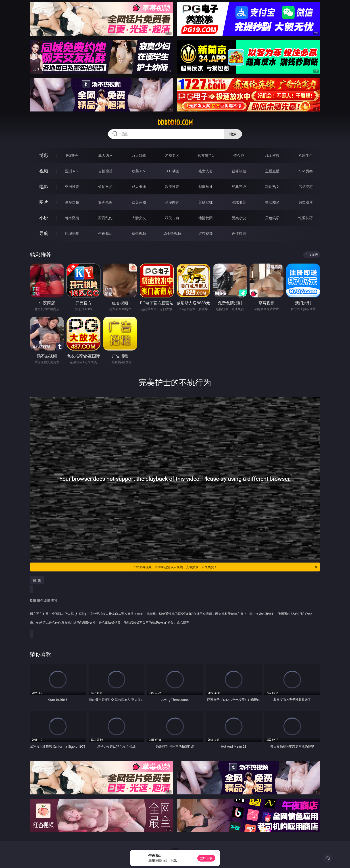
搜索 (233, 134)
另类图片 (306, 202)
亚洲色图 (105, 202)
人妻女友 (139, 218)
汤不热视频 (172, 233)
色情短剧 (239, 233)
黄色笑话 (272, 218)
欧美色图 (139, 202)
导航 (44, 233)
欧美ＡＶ (139, 171)
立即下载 (206, 858)
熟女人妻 (206, 171)
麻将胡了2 (205, 155)
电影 (44, 187)
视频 (44, 171)
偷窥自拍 (72, 202)
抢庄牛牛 (306, 155)
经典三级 (239, 187)
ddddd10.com (175, 123)
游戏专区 (172, 155)
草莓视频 (139, 233)
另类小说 (239, 218)
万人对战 (139, 155)
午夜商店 (105, 233)
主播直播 (272, 171)
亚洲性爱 (72, 187)
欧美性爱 (172, 187)
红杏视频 (206, 233)
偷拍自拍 (105, 187)
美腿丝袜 (206, 202)
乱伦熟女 (272, 187)
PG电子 (72, 155)
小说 (44, 218)
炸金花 (239, 155)
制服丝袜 (206, 187)
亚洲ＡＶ (72, 171)
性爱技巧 (306, 218)
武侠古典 (172, 218)
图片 (44, 202)
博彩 (44, 155)
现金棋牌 (272, 155)
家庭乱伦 (105, 218)
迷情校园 (206, 218)
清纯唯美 (239, 202)
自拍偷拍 (105, 171)
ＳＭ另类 (306, 171)
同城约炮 (72, 233)
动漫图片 (172, 202)
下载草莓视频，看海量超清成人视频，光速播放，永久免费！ (225, 567)
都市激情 (72, 218)
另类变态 (306, 187)
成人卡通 (139, 187)
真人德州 (105, 155)
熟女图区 (272, 202)
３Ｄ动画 (172, 171)
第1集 (37, 580)
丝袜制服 (239, 171)
